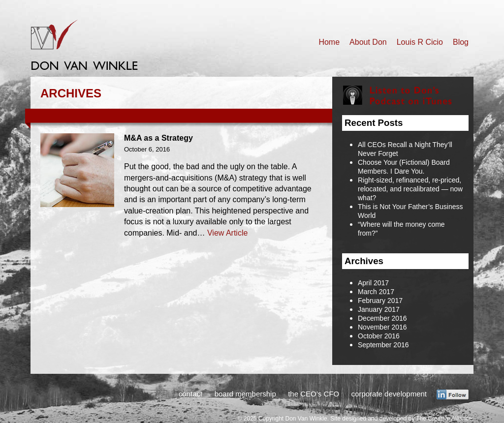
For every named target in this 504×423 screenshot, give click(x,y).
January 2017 (379, 309)
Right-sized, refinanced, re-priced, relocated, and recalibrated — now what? (410, 189)
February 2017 (380, 301)
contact (190, 394)
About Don (368, 42)
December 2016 (382, 318)
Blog (461, 42)
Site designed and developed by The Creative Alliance (401, 419)
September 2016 (383, 345)
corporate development (389, 394)
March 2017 (376, 292)
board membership (245, 394)
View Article (227, 233)
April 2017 (373, 283)
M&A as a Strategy (158, 138)
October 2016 (379, 336)
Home (329, 42)
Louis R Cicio (420, 42)
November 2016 (382, 327)
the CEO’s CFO (314, 394)
